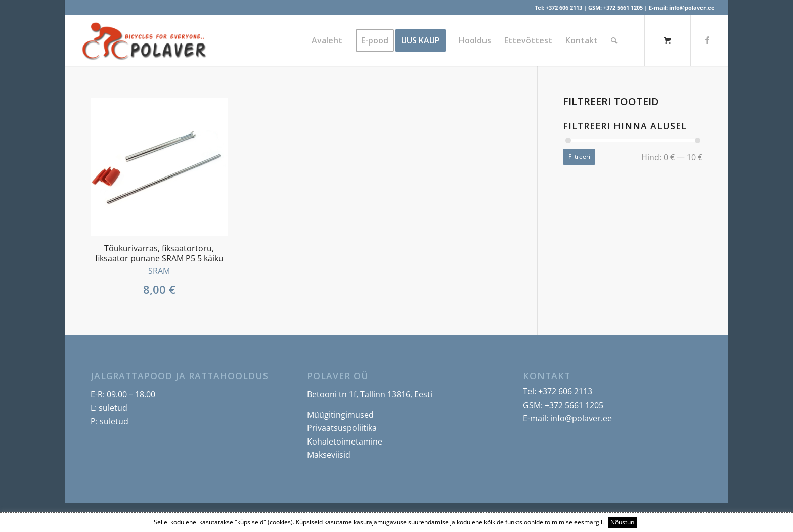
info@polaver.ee (692, 7)
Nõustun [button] (622, 522)
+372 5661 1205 (623, 7)
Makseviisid (329, 455)
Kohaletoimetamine (345, 441)
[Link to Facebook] (707, 40)
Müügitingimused (340, 415)
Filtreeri (579, 157)
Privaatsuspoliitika (342, 428)
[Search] (614, 40)
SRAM (159, 271)
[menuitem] (327, 40)
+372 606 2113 (564, 7)
